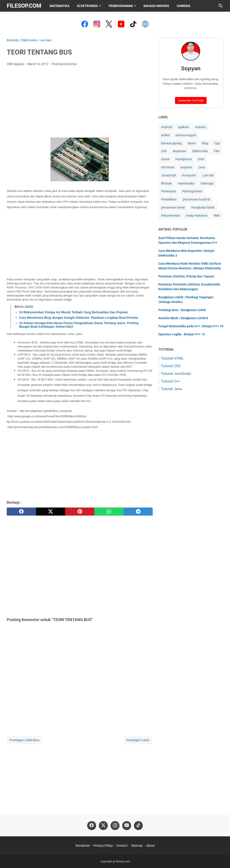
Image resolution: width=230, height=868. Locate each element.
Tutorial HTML (172, 358)
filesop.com (24, 6)
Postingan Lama (138, 740)
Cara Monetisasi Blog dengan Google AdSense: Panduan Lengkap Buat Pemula (79, 318)
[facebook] (21, 512)
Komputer (189, 175)
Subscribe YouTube (191, 100)
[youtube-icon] (127, 826)
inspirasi (186, 167)
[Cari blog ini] (221, 6)
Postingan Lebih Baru (24, 740)
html (201, 159)
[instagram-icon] (115, 826)
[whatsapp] (109, 512)
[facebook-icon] (92, 826)
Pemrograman (121, 6)
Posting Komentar (64, 64)
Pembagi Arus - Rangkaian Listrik (182, 310)
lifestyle (166, 183)
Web (217, 215)
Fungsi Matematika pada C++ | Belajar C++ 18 (191, 326)
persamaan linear (173, 207)
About (150, 846)
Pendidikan (169, 199)
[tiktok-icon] (138, 826)
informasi (168, 167)
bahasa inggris (186, 135)
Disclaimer (83, 846)
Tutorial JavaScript (176, 374)
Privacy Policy (103, 846)
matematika (186, 183)
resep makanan (197, 215)
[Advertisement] (80, 103)
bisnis (192, 143)
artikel (165, 135)
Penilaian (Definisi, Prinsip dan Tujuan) (186, 276)
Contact (122, 846)
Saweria (184, 6)
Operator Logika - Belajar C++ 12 (182, 334)
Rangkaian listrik (203, 207)
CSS (164, 151)
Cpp (217, 143)
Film (217, 151)
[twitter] (51, 512)
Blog (205, 143)
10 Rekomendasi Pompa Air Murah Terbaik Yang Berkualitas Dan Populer (74, 312)
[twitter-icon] (103, 826)
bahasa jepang (171, 143)
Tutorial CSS (171, 366)
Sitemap (137, 846)
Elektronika (87, 6)
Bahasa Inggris (156, 6)
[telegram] (138, 512)
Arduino (200, 127)
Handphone (184, 159)
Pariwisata (169, 191)
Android (167, 127)
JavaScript (169, 175)
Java (202, 167)
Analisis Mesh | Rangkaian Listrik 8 (183, 318)
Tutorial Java (171, 389)
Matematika (60, 6)
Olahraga (207, 183)
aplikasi (183, 127)
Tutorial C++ (170, 381)
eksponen (179, 151)
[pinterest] (80, 512)
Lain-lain (208, 175)
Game (165, 159)
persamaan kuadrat (196, 199)
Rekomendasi (170, 215)
